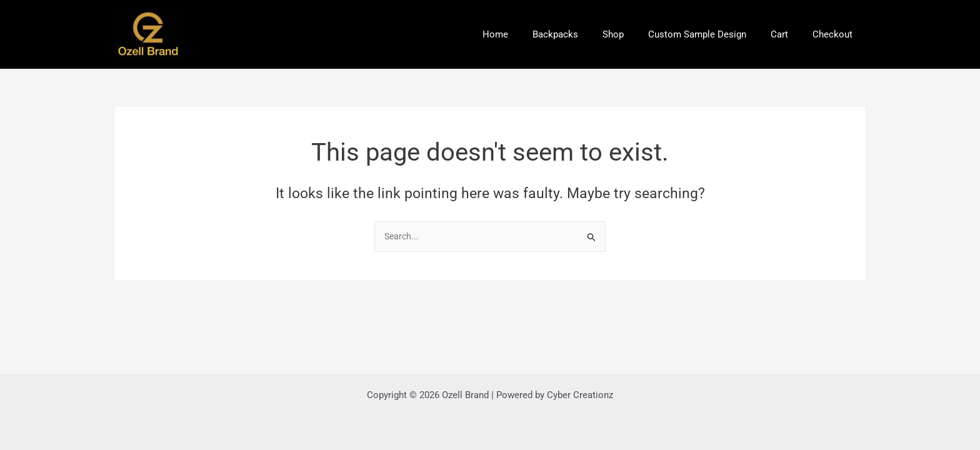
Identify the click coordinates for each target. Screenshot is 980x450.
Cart (788, 34)
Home (527, 34)
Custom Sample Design (712, 34)
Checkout (836, 34)
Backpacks (581, 34)
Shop (633, 34)
